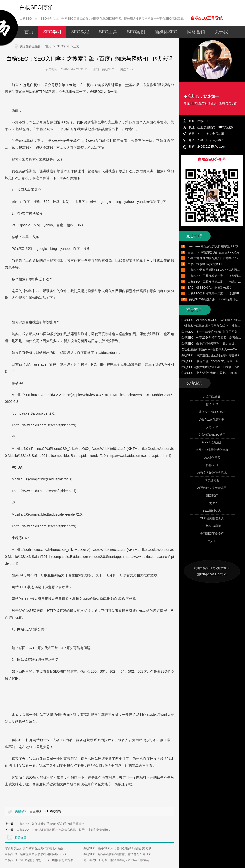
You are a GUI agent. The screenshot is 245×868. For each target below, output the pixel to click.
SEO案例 (136, 32)
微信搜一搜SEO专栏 (212, 412)
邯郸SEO (212, 465)
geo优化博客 (212, 458)
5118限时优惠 (212, 511)
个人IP (212, 541)
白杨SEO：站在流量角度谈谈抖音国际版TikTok (36, 854)
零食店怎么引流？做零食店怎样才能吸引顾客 (34, 848)
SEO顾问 (212, 496)
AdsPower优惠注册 (212, 420)
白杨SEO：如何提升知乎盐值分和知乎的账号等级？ (51, 824)
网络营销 (196, 32)
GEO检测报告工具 (212, 518)
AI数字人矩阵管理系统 (212, 473)
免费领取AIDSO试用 (212, 435)
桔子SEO (212, 404)
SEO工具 (108, 32)
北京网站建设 (212, 397)
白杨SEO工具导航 (207, 18)
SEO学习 (52, 32)
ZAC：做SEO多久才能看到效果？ (210, 288)
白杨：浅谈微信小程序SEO (205, 264)
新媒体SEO (166, 32)
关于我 (221, 32)
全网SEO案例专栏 (212, 534)
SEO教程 (80, 32)
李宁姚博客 (212, 480)
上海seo (212, 503)
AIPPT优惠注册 (212, 442)
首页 (29, 32)
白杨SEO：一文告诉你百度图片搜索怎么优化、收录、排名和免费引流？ (64, 830)
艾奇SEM (212, 427)
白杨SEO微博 (212, 526)
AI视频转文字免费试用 (212, 488)
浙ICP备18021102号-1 (212, 574)
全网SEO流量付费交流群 (212, 450)
